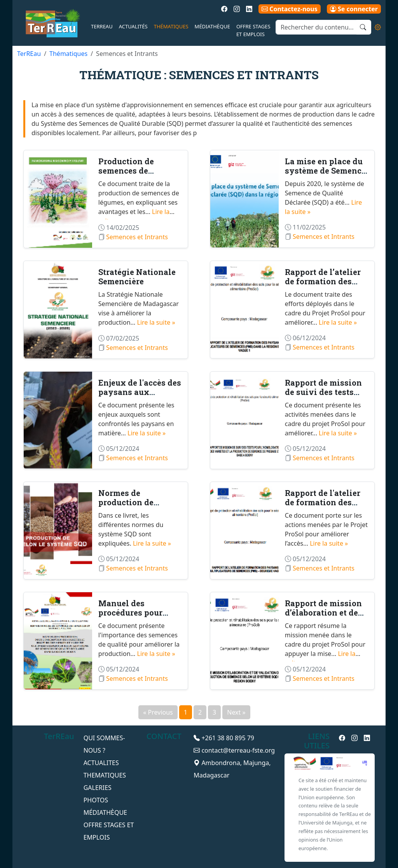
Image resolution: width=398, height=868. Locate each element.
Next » (236, 712)
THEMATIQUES (105, 775)
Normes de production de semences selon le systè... (134, 507)
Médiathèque (212, 26)
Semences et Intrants (137, 237)
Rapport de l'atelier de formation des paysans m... (323, 502)
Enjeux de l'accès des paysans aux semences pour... (140, 392)
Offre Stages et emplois (253, 30)
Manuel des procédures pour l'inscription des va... (140, 612)
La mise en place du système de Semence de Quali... (325, 170)
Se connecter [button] (354, 9)
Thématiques (171, 26)
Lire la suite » (156, 322)
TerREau (102, 26)
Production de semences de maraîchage (126, 170)
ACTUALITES (101, 763)
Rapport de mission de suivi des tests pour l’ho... (323, 392)
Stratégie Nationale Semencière (137, 277)
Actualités (133, 26)
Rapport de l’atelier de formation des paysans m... (323, 281)
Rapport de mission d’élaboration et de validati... (323, 612)
